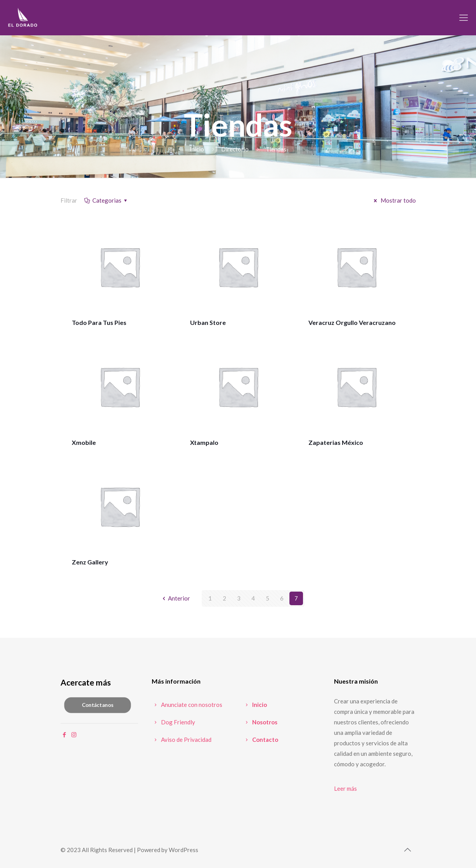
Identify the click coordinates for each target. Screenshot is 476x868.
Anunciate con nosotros (187, 705)
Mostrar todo (394, 200)
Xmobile (84, 442)
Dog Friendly (173, 722)
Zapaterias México (336, 442)
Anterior (175, 598)
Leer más (345, 788)
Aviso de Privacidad (182, 740)
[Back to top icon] (408, 849)
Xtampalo (204, 442)
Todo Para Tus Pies (99, 322)
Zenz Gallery (90, 562)
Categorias (106, 200)
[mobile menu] (464, 17)
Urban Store (208, 322)
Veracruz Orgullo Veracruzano (352, 322)
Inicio (197, 149)
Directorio (235, 149)
